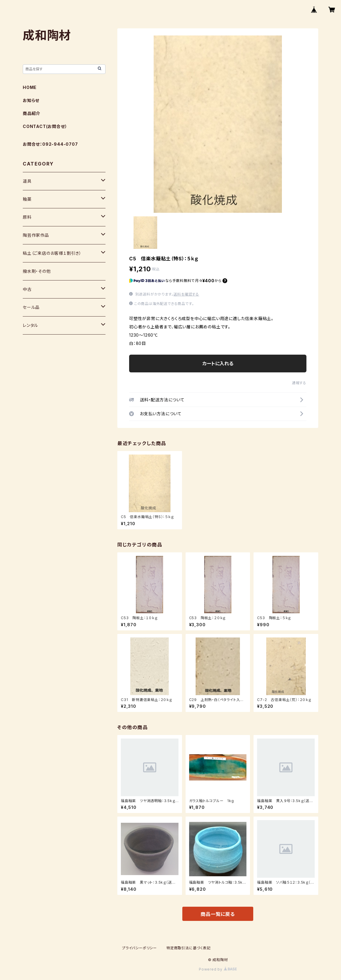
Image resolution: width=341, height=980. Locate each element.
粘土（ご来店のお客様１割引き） (52, 253)
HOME (30, 87)
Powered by (218, 969)
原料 (27, 217)
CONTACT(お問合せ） (45, 126)
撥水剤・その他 (37, 271)
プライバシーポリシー (139, 948)
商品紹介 (31, 113)
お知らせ (31, 100)
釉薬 (27, 199)
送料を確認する (186, 294)
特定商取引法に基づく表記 (189, 948)
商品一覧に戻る (218, 914)
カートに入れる (218, 364)
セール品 (31, 307)
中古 (27, 289)
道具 (27, 181)
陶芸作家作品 (36, 235)
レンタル (30, 325)
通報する (299, 383)
